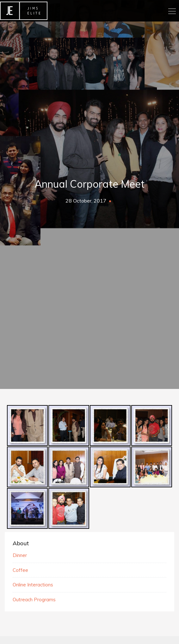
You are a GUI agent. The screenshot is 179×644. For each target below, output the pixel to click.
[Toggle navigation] (172, 11)
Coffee (20, 570)
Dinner (20, 555)
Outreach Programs (34, 600)
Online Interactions (33, 585)
